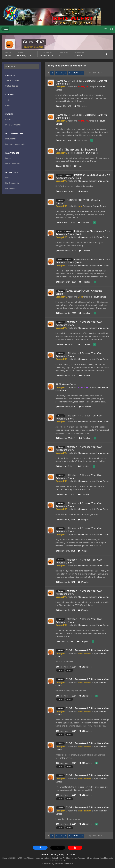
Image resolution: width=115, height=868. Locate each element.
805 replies (81, 106)
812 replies (85, 667)
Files (7, 178)
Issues (8, 158)
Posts (8, 105)
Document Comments (15, 144)
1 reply (78, 166)
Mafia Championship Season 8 (76, 149)
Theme (44, 854)
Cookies (71, 854)
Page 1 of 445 (95, 73)
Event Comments (13, 125)
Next (76, 73)
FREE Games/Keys (66, 384)
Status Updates (12, 80)
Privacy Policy (58, 854)
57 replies (84, 344)
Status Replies (12, 86)
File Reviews (11, 189)
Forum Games (91, 153)
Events (8, 119)
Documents (11, 139)
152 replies (85, 407)
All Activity (10, 66)
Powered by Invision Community (57, 864)
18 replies (84, 222)
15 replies (84, 191)
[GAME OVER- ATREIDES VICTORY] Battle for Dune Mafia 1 (81, 82)
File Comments (12, 183)
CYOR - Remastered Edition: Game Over (88, 650)
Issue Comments (13, 164)
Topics (8, 100)
